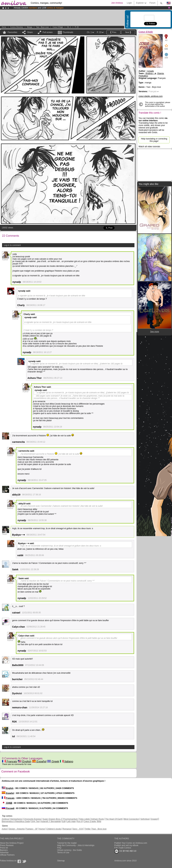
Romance (67, 829)
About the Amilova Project (12, 843)
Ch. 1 (69, 27)
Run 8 (80, 821)
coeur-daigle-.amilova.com (151, 96)
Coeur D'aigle (90, 821)
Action (5, 829)
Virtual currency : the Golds (70, 850)
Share (30, 32)
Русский (8, 808)
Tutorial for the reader (67, 843)
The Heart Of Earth (114, 819)
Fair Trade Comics (123, 848)
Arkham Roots (97, 819)
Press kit (4, 848)
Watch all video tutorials (149, 147)
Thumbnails (68, 32)
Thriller (88, 829)
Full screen (48, 32)
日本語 (7, 803)
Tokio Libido (84, 819)
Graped (154, 819)
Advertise (4, 853)
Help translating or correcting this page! (154, 140)
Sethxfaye (145, 819)
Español (39, 761)
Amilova (5, 819)
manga (30, 27)
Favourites (12, 32)
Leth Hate (71, 821)
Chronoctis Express (32, 819)
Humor (42, 829)
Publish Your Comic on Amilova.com (131, 843)
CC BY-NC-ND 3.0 (125, 851)
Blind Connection (131, 819)
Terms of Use (63, 853)
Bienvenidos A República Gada (16, 821)
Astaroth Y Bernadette (51, 821)
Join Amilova (117, 3)
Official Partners (7, 855)
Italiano (67, 761)
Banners (4, 850)
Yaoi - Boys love (42, 27)
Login (129, 3)
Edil (64, 821)
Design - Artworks (17, 829)
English (24, 761)
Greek (53, 761)
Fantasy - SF (32, 829)
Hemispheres (16, 819)
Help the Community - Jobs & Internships (76, 845)
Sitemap (61, 861)
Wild (99, 821)
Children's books (54, 829)
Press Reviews (7, 845)
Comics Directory (17, 27)
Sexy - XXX (78, 829)
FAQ (59, 848)
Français (10, 761)
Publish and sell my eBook (126, 845)
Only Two (35, 821)
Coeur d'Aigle (58, 27)
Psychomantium (70, 819)
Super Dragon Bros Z (52, 819)
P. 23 (77, 27)
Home (4, 27)
